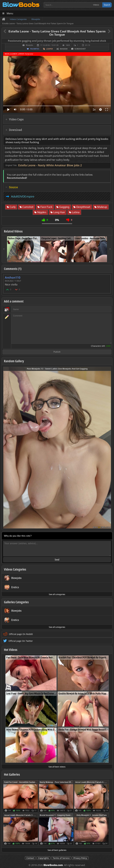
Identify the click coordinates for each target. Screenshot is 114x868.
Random (64, 49)
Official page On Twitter (21, 641)
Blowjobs (29, 45)
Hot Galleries (12, 774)
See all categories (57, 594)
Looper (49, 49)
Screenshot (80, 49)
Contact (30, 858)
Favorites (35, 49)
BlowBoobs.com (53, 865)
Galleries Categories (16, 602)
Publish (57, 352)
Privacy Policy (80, 858)
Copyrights (43, 858)
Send (57, 560)
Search (107, 5)
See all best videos (57, 767)
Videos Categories (15, 569)
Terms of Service (61, 858)
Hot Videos (11, 650)
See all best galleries (57, 850)
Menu (10, 13)
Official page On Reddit (21, 634)
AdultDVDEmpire (23, 196)
